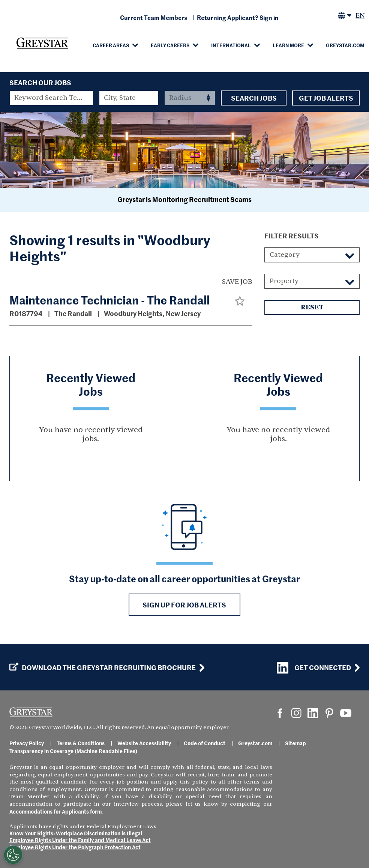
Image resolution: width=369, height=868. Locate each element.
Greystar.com (345, 45)
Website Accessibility (144, 743)
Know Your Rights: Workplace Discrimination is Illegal (76, 833)
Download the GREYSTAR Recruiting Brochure (103, 668)
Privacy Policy (27, 743)
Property (284, 281)
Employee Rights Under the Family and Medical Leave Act (80, 840)
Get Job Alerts (326, 98)
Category (285, 255)
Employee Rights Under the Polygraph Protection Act (75, 847)
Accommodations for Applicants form (55, 811)
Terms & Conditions (81, 743)
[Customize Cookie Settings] (13, 855)
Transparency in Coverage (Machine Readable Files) (73, 751)
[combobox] (129, 98)
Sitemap (295, 743)
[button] (240, 301)
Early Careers (170, 45)
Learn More (288, 45)
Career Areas (111, 45)
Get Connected (314, 668)
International (231, 45)
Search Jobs (254, 98)
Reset (312, 307)
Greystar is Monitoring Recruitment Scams (184, 199)
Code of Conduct (205, 743)
